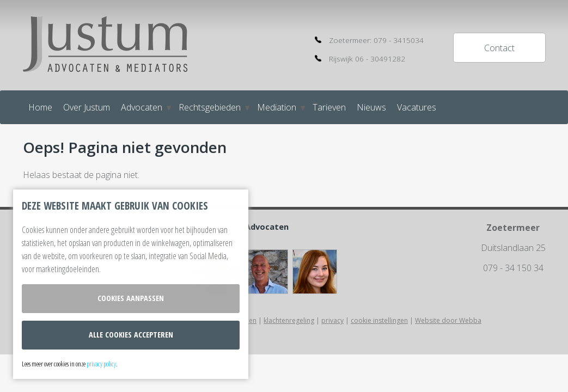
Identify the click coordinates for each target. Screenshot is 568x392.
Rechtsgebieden (210, 107)
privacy (332, 320)
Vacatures (417, 107)
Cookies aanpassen (131, 298)
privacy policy (101, 364)
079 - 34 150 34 (513, 268)
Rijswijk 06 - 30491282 (367, 59)
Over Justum (87, 107)
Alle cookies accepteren (131, 335)
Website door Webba (448, 320)
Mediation (277, 107)
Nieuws (371, 107)
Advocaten (142, 107)
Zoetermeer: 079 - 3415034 (376, 40)
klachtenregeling (289, 320)
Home (40, 107)
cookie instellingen (379, 320)
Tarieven (329, 107)
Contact (499, 48)
